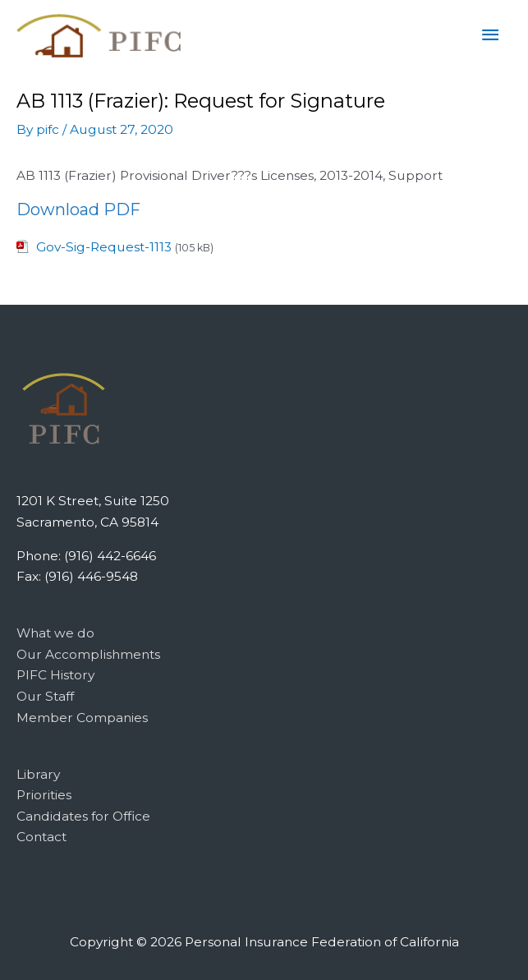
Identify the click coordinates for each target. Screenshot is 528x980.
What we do (55, 633)
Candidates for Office (83, 816)
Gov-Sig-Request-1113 (104, 247)
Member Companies (82, 718)
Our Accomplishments (88, 654)
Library (38, 774)
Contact (41, 837)
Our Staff (45, 696)
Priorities (44, 795)
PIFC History (55, 675)
